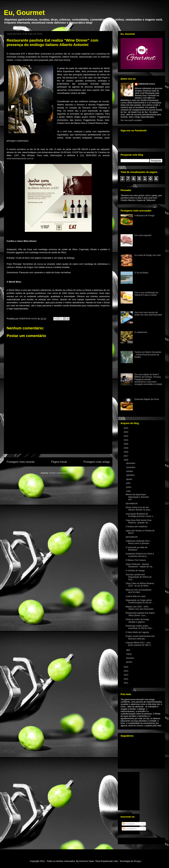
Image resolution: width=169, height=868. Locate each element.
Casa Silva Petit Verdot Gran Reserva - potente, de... (139, 521)
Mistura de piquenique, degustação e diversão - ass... (138, 497)
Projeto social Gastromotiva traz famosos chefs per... (140, 637)
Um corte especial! (143, 235)
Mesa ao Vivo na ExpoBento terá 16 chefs (138, 591)
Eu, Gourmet (24, 13)
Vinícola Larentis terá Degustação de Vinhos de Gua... (139, 577)
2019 (126, 448)
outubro (130, 471)
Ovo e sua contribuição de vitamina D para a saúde (146, 294)
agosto (129, 479)
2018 (126, 452)
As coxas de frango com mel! (148, 255)
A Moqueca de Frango (145, 216)
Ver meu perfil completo (131, 120)
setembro (131, 475)
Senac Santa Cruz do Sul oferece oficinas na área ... (139, 509)
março (129, 654)
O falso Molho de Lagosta (137, 632)
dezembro (131, 463)
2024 (126, 428)
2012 (126, 679)
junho (129, 487)
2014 (126, 671)
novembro (131, 467)
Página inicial (59, 462)
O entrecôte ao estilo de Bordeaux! (136, 549)
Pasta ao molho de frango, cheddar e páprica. (138, 621)
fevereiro (130, 658)
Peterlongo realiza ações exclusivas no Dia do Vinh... (139, 627)
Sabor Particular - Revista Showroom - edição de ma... (140, 565)
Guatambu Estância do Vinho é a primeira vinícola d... (140, 555)
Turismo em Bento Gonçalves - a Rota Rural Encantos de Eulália (148, 355)
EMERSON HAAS (147, 84)
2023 (126, 432)
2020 (126, 444)
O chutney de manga (135, 571)
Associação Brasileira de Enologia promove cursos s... (140, 515)
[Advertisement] (58, 434)
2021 (126, 440)
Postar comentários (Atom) (62, 473)
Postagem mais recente (21, 462)
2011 (126, 683)
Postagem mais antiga (97, 462)
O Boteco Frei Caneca (136, 560)
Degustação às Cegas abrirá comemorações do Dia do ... (140, 601)
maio (129, 491)
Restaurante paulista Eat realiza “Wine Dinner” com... (140, 614)
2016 (126, 460)
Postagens (129, 824)
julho (129, 483)
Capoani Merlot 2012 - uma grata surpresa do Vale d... (139, 644)
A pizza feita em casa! (136, 596)
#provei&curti (132, 503)
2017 (126, 456)
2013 (126, 675)
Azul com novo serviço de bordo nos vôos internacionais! (148, 314)
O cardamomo (141, 332)
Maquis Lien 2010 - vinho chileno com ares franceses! (140, 608)
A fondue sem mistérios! (137, 527)
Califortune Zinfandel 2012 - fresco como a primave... (138, 542)
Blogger (138, 861)
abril (128, 650)
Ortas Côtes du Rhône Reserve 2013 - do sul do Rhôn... (140, 585)
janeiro (129, 662)
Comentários (129, 829)
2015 (126, 667)
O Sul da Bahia (141, 273)
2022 (126, 436)
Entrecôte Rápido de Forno (147, 399)
